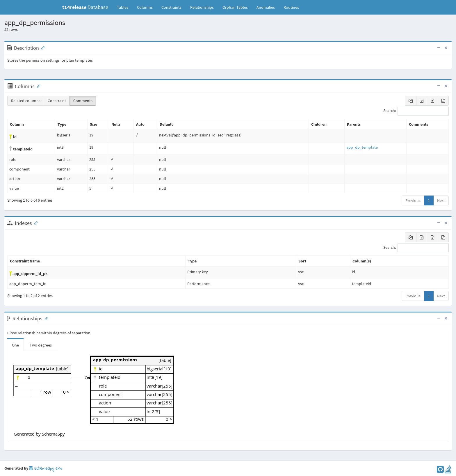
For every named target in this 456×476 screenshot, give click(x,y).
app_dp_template (362, 147)
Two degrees (41, 345)
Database (85, 7)
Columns (145, 7)
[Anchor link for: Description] (42, 47)
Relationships (202, 7)
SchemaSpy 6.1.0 (46, 469)
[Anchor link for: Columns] (37, 86)
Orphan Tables (235, 7)
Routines (291, 7)
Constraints (171, 7)
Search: (416, 111)
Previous (413, 200)
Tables (125, 7)
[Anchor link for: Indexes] (35, 223)
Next (441, 200)
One (15, 345)
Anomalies (266, 7)
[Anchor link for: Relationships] (45, 318)
